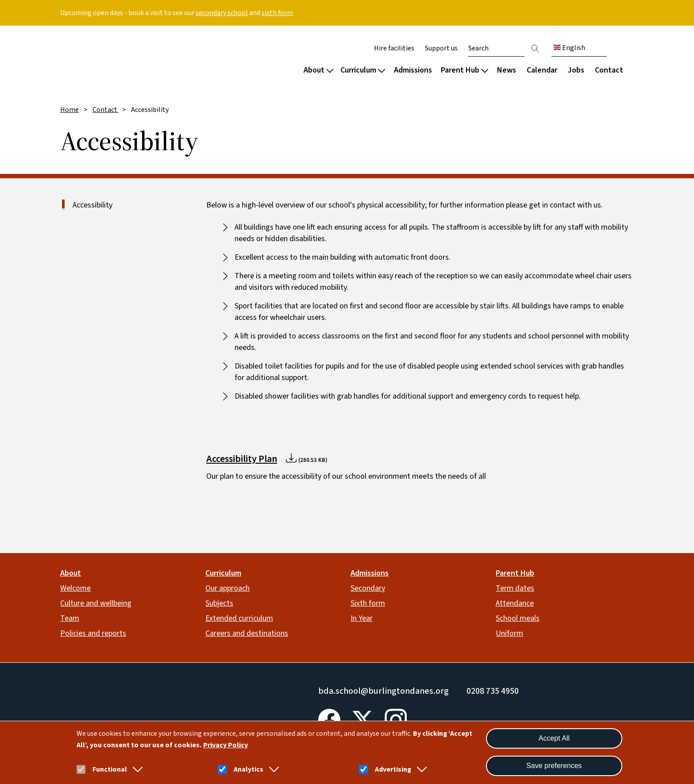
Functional (110, 769)
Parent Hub (465, 70)
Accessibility (93, 205)
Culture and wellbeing (96, 603)
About (318, 70)
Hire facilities (394, 48)
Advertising (393, 769)
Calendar (542, 70)
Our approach (227, 588)
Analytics (249, 769)
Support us (441, 48)
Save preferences (554, 766)
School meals (518, 618)
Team (70, 618)
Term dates (515, 588)
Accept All (554, 738)
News (507, 70)
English (569, 48)
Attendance (515, 603)
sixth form (277, 13)
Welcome (75, 588)
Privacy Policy (226, 745)
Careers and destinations (247, 633)
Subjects (219, 603)
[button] (136, 769)
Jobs (576, 70)
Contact (609, 70)
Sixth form (368, 603)
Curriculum (363, 70)
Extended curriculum (239, 618)
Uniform (509, 633)
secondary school (222, 13)
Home (69, 110)
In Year (362, 618)
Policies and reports (93, 633)
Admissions (413, 70)
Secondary (368, 588)
